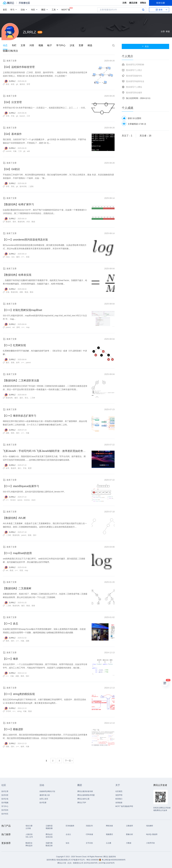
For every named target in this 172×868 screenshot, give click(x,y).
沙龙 (72, 45)
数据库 (8, 222)
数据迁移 (49, 846)
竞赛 (81, 45)
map (28, 327)
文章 (23, 45)
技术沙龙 (5, 799)
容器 (28, 257)
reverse (27, 500)
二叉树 (32, 398)
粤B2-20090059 (93, 860)
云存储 (28, 828)
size (13, 257)
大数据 (129, 843)
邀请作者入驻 (45, 795)
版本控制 (23, 186)
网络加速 (109, 826)
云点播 (109, 843)
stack (33, 500)
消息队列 (89, 826)
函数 (21, 292)
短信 (67, 843)
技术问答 (5, 795)
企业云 (68, 834)
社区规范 (119, 791)
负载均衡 (49, 843)
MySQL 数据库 (152, 834)
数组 (32, 292)
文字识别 (89, 843)
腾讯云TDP (82, 803)
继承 (13, 433)
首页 (5, 10)
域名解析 (150, 826)
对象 (15, 151)
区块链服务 (70, 826)
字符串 (8, 711)
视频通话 (109, 834)
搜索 (143, 10)
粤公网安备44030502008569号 (114, 860)
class (8, 257)
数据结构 (21, 222)
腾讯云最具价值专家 (85, 791)
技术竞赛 (43, 803)
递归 (21, 398)
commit (9, 151)
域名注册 (29, 826)
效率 (18, 363)
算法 (26, 398)
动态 (5, 45)
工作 (28, 116)
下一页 (68, 761)
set (13, 327)
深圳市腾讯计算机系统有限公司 (59, 860)
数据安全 (29, 843)
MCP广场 (66, 9)
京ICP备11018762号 (107, 863)
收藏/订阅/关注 (10, 51)
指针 (18, 433)
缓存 (14, 222)
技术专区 (5, 814)
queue (20, 500)
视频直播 (49, 828)
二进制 (31, 186)
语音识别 (49, 837)
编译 (22, 747)
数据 (33, 222)
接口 (20, 468)
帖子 (50, 45)
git (17, 84)
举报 (168, 31)
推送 (7, 84)
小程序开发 (150, 843)
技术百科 (5, 810)
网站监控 (29, 846)
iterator (13, 500)
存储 (7, 292)
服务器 (22, 84)
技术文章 (5, 791)
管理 (28, 84)
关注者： (145, 136)
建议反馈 (133, 3)
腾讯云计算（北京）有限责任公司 (70, 863)
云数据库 (130, 826)
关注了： (127, 136)
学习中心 (61, 45)
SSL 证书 (29, 837)
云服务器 (49, 826)
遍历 (18, 257)
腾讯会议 (49, 834)
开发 (13, 116)
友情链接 (119, 803)
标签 (13, 84)
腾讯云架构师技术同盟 (86, 795)
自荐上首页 (44, 799)
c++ (23, 257)
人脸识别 (29, 834)
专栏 (14, 45)
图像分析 (130, 834)
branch (22, 116)
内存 (28, 222)
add (28, 151)
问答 (32, 45)
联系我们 (119, 799)
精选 (90, 45)
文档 (124, 3)
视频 (41, 45)
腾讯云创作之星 (83, 799)
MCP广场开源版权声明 (124, 806)
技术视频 (5, 803)
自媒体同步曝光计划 (47, 791)
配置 (30, 468)
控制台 (143, 3)
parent (8, 327)
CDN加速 (89, 834)
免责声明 (119, 795)
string (19, 711)
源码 (18, 327)
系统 (13, 186)
